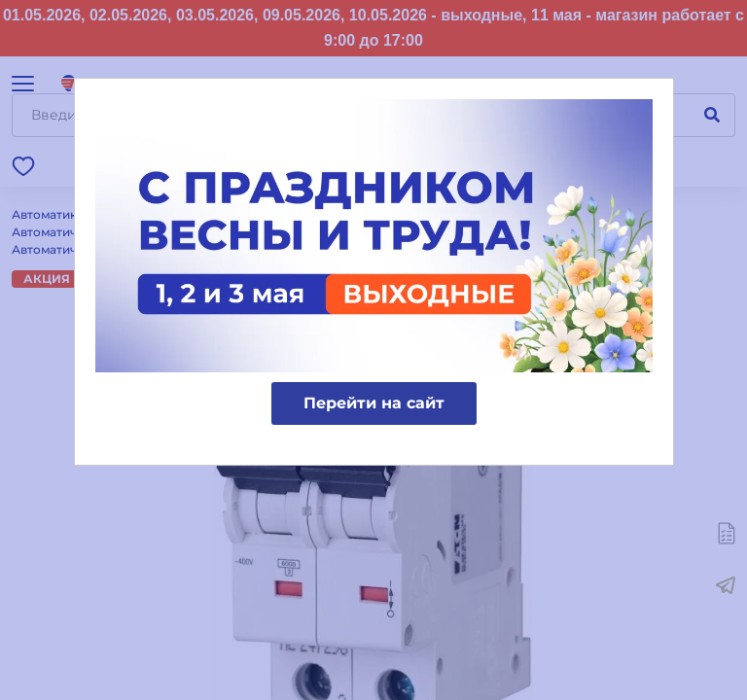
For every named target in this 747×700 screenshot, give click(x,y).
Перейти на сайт (374, 403)
